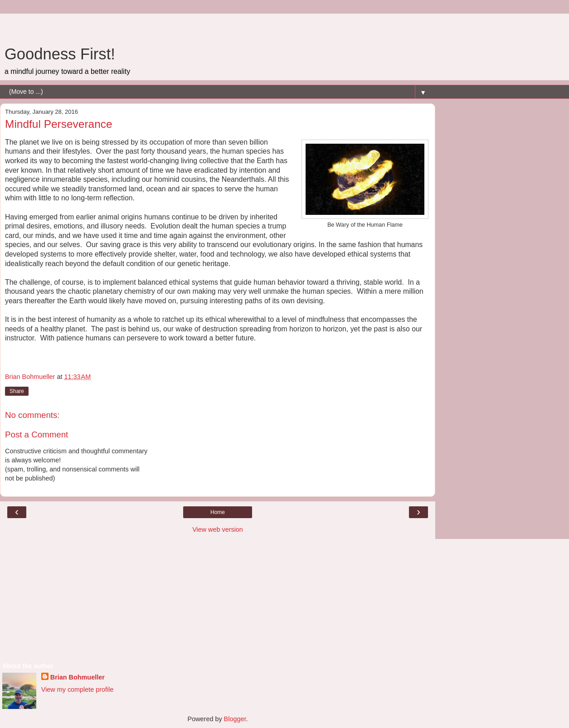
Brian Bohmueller (78, 677)
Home (218, 512)
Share (17, 391)
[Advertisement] (218, 25)
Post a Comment (36, 434)
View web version (218, 529)
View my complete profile (78, 689)
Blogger (235, 719)
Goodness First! (60, 54)
